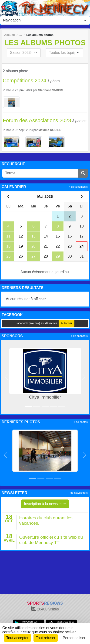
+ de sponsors (79, 336)
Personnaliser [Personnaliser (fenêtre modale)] (74, 638)
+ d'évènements (78, 187)
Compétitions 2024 (25, 81)
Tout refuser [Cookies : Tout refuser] (46, 638)
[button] (6, 377)
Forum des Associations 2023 (37, 120)
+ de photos (81, 422)
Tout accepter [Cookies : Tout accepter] (17, 638)
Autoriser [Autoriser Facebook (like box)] (67, 323)
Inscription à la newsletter (45, 504)
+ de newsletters (78, 493)
